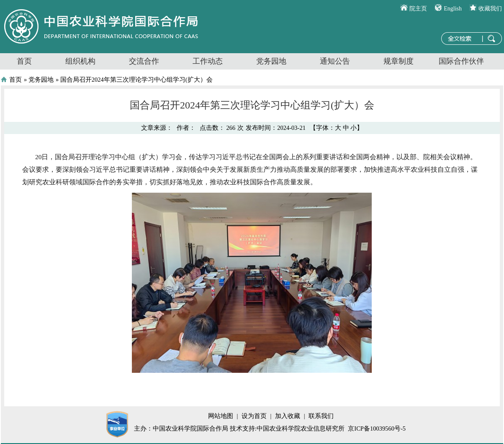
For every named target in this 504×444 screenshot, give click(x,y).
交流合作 (144, 61)
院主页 (418, 9)
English (453, 9)
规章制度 (399, 61)
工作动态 (208, 61)
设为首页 (254, 416)
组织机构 (80, 61)
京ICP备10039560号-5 (377, 429)
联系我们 (321, 416)
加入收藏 (288, 416)
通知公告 (335, 61)
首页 (24, 61)
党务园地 (271, 61)
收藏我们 (490, 9)
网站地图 (221, 416)
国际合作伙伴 (461, 61)
